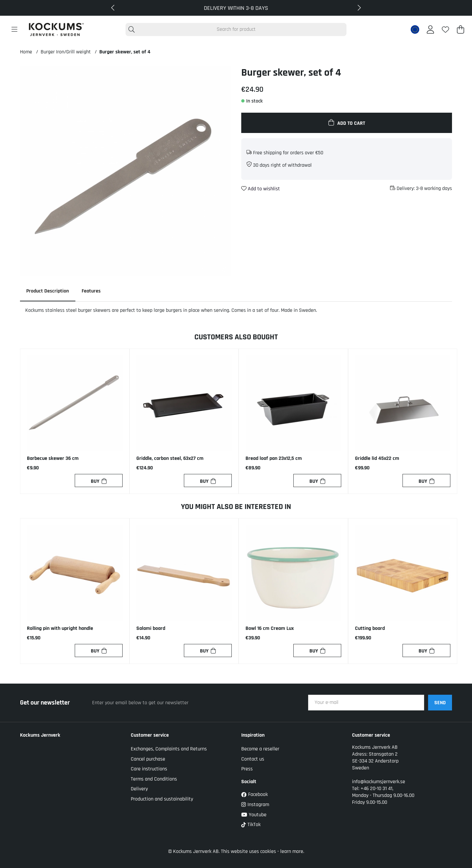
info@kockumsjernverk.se (379, 782)
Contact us (253, 759)
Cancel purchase (148, 759)
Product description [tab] (48, 291)
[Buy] (99, 481)
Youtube (254, 815)
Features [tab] (92, 291)
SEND (440, 703)
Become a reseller (260, 749)
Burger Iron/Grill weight (66, 52)
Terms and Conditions (154, 779)
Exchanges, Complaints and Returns (169, 749)
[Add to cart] (347, 123)
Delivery (139, 789)
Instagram (255, 805)
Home (26, 52)
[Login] (430, 29)
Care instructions (149, 769)
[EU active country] (415, 29)
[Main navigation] (14, 29)
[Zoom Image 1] (125, 171)
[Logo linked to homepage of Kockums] (56, 29)
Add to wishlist (261, 189)
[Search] (236, 29)
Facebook (255, 795)
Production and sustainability (162, 799)
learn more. (292, 851)
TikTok (251, 825)
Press (247, 769)
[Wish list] (445, 29)
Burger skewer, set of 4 (125, 52)
